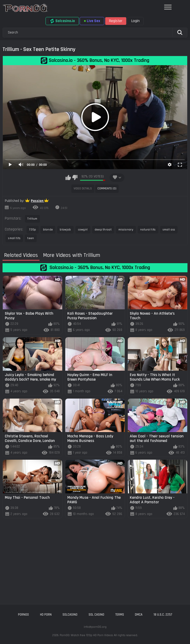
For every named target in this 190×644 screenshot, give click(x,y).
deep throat (103, 230)
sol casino (96, 615)
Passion (37, 201)
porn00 (23, 615)
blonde (48, 230)
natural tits (148, 230)
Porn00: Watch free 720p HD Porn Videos (86, 635)
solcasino (70, 615)
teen (31, 238)
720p (33, 230)
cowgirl (83, 230)
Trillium (32, 219)
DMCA (139, 615)
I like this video (68, 177)
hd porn (46, 615)
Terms (120, 615)
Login (135, 21)
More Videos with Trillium (72, 255)
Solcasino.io (62, 21)
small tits (14, 238)
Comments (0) (107, 189)
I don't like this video (75, 177)
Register (116, 21)
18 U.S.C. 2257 (163, 615)
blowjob (65, 230)
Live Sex (92, 21)
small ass (169, 230)
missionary (126, 230)
